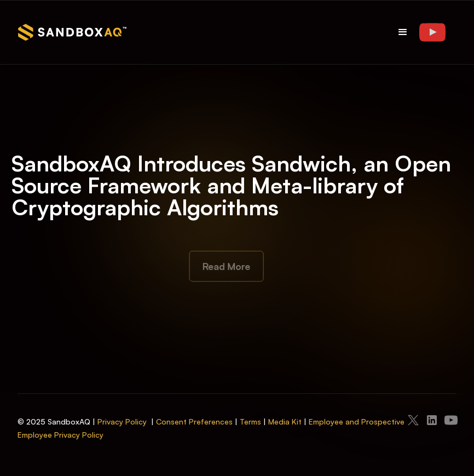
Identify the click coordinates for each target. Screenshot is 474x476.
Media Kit (285, 421)
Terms (250, 421)
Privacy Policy (122, 421)
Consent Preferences (194, 421)
